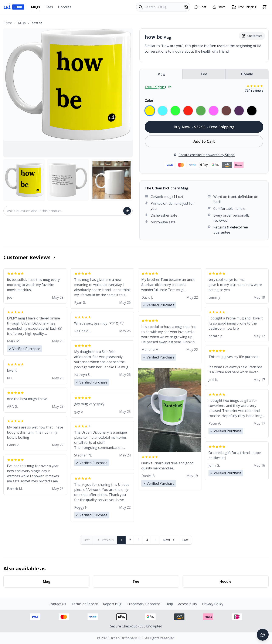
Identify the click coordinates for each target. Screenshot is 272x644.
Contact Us (57, 604)
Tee (204, 74)
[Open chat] (200, 7)
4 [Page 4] (147, 540)
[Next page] (169, 540)
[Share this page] (219, 7)
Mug (161, 74)
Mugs (35, 8)
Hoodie (247, 74)
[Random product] (186, 7)
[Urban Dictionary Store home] (14, 7)
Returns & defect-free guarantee (231, 230)
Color (149, 101)
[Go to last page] (185, 540)
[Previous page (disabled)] (105, 540)
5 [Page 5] (156, 540)
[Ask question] (127, 211)
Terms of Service (85, 604)
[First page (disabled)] (87, 540)
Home (8, 23)
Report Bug (112, 604)
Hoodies (65, 7)
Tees (49, 7)
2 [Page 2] (130, 540)
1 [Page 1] (122, 540)
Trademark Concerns (144, 604)
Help (169, 604)
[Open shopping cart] (264, 7)
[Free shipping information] (244, 7)
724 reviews (254, 90)
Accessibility (188, 604)
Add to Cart (204, 141)
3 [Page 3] (139, 540)
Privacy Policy (213, 604)
